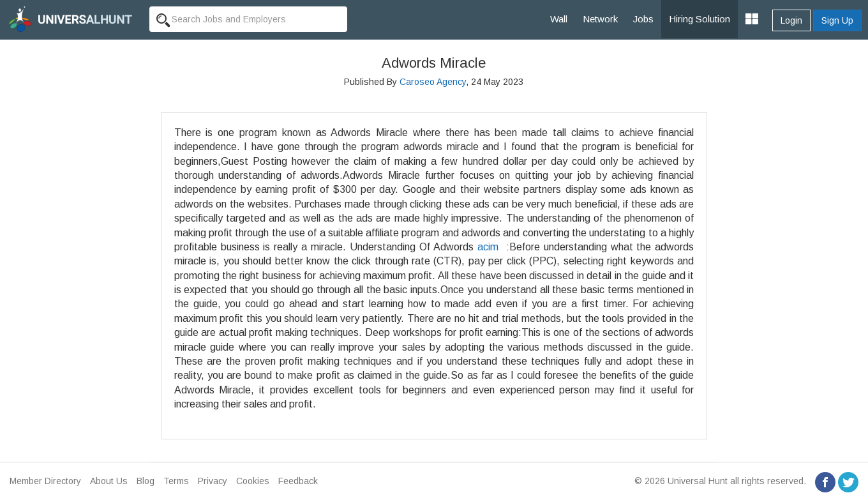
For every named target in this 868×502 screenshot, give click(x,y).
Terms (176, 481)
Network (600, 19)
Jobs (643, 19)
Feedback (298, 481)
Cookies (253, 481)
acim (488, 247)
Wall (559, 19)
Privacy (213, 481)
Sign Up (837, 20)
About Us (109, 481)
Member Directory (45, 481)
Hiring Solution (700, 19)
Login (791, 20)
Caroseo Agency (433, 82)
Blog (146, 481)
